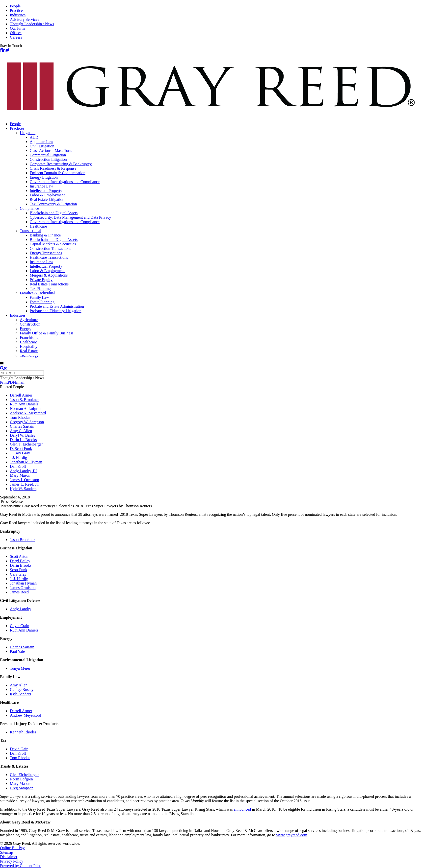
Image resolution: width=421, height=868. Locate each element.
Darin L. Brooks (23, 440)
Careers (16, 37)
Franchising (29, 338)
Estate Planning (42, 302)
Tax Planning (40, 289)
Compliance (29, 208)
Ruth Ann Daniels (24, 404)
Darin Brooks (21, 565)
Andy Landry (21, 609)
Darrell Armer (21, 395)
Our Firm (17, 28)
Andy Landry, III (23, 471)
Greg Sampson (22, 788)
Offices (16, 33)
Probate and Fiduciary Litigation (55, 311)
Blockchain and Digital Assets (54, 213)
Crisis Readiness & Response (53, 168)
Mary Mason (20, 475)
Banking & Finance (45, 235)
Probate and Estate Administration (57, 306)
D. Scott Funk (21, 449)
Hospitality (29, 346)
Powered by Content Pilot (20, 866)
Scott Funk (19, 570)
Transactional (31, 231)
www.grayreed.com (292, 835)
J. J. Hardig (19, 579)
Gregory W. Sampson (27, 422)
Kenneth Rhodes (23, 732)
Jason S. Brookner (24, 400)
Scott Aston (19, 556)
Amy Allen (19, 685)
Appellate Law (41, 142)
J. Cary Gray (20, 453)
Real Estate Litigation (47, 199)
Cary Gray (18, 574)
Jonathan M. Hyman (26, 462)
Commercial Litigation (48, 155)
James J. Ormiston (25, 480)
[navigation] (210, 364)
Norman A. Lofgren (26, 409)
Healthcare (38, 226)
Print (4, 382)
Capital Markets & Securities (53, 244)
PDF (11, 382)
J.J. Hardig (18, 457)
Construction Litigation (48, 159)
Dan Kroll (18, 466)
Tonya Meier (20, 668)
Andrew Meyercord (26, 715)
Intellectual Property (46, 191)
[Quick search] (22, 373)
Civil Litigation (42, 146)
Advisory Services (25, 19)
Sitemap (6, 852)
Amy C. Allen (21, 431)
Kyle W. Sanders (23, 489)
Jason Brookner (22, 540)
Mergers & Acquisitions (49, 275)
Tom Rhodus (20, 417)
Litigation (28, 133)
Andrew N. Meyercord (28, 413)
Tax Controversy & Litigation (53, 204)
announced (242, 809)
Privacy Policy (12, 861)
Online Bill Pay (12, 848)
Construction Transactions (51, 248)
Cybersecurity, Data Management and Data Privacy (70, 217)
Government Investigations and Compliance (65, 182)
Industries (18, 15)
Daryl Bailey (20, 561)
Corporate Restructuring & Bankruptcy (61, 164)
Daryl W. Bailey (23, 435)
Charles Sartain (22, 426)
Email (20, 382)
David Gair (19, 749)
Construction (30, 324)
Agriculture (29, 320)
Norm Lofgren (21, 779)
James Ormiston (23, 588)
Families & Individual (37, 293)
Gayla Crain (20, 626)
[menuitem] (215, 124)
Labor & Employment (47, 195)
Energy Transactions (46, 253)
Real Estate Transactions (49, 284)
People (15, 6)
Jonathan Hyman (23, 583)
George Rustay (22, 690)
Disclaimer (9, 857)
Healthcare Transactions (49, 257)
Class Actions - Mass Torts (51, 151)
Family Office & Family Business (47, 333)
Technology (29, 355)
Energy (26, 329)
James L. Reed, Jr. (24, 484)
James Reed (19, 592)
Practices (17, 11)
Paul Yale (17, 651)
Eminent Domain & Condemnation (57, 173)
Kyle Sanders (21, 694)
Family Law (39, 297)
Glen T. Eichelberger (26, 444)
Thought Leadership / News (32, 24)
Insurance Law (41, 186)
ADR (34, 137)
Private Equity (41, 280)
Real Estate (29, 351)
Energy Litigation (44, 177)
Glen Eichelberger (24, 775)
